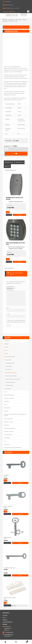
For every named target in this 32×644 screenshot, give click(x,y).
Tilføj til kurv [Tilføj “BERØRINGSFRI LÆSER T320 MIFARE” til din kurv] (19, 215)
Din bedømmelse (11, 287)
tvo (5, 441)
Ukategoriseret (7, 444)
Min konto (5, 642)
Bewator (7, 344)
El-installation (7, 401)
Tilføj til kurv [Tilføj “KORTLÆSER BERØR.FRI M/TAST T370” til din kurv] (19, 262)
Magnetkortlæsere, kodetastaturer (13, 379)
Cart (25, 641)
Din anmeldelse (10, 290)
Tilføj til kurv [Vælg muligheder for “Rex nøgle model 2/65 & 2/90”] (20, 575)
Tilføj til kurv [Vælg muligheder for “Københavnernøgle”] (20, 543)
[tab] (9, 162)
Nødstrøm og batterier (8, 419)
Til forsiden (5, 615)
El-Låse (5, 405)
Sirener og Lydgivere (8, 435)
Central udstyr (9, 366)
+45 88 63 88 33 (8, 2)
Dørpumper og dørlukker (9, 398)
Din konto (12, 11)
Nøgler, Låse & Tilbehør (9, 422)
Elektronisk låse (7, 408)
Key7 (6, 350)
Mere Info (7, 166)
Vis (9, 215)
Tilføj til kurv (15, 154)
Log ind (5, 11)
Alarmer (6, 392)
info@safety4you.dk (9, 5)
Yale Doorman (8, 389)
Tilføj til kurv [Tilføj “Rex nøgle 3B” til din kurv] (20, 483)
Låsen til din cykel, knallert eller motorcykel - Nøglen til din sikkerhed (15, 415)
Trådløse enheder (10, 385)
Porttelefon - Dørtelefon (9, 432)
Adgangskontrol (11, 20)
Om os (4, 618)
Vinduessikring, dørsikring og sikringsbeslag (13, 447)
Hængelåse (6, 411)
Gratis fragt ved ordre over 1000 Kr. (12, 8)
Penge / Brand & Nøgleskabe (10, 428)
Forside (6, 20)
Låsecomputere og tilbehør (12, 376)
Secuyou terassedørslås (10, 357)
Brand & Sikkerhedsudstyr (9, 395)
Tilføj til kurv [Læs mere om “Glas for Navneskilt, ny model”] (14, 606)
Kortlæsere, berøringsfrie (11, 373)
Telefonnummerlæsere (11, 382)
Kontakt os (5, 620)
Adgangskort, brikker (10, 363)
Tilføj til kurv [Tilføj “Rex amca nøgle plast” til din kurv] (20, 514)
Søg (16, 642)
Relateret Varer (9, 162)
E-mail (8, 314)
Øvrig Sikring (7, 425)
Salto (6, 353)
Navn (8, 308)
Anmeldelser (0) (19, 162)
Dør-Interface (9, 369)
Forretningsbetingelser (8, 622)
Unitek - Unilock (18, 20)
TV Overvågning (7, 438)
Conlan (7, 347)
